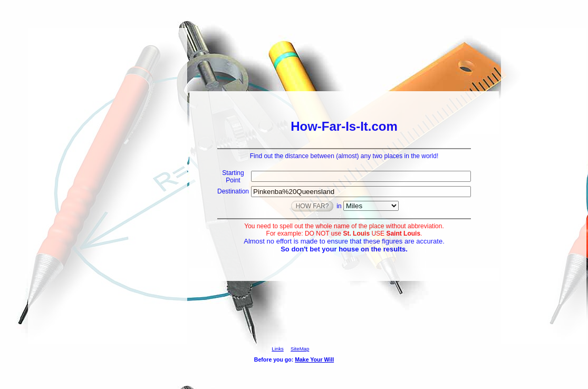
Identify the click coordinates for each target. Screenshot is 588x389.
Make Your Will (314, 359)
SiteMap (300, 349)
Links (277, 349)
